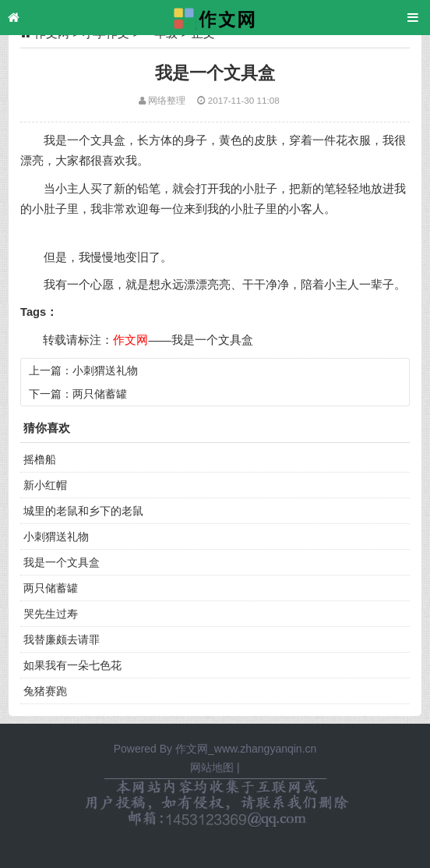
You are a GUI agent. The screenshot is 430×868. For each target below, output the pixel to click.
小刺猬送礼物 (105, 370)
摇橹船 (40, 459)
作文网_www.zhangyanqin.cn (246, 749)
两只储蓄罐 (100, 394)
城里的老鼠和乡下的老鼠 (83, 511)
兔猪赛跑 (45, 691)
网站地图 (212, 767)
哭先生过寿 (51, 614)
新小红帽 (45, 485)
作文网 (130, 340)
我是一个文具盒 (212, 340)
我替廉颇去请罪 (62, 639)
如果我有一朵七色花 (72, 665)
